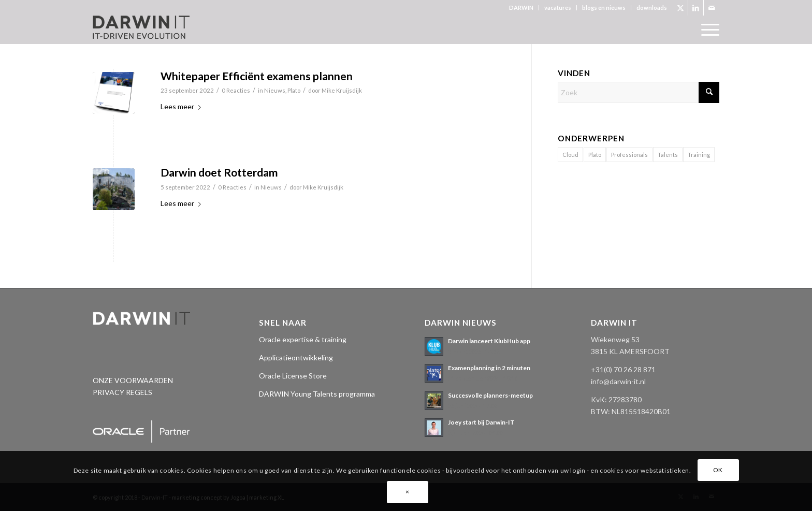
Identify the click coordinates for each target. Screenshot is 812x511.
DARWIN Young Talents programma (317, 394)
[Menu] (707, 30)
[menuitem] (521, 8)
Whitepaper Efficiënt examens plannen (257, 76)
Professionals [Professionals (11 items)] (629, 155)
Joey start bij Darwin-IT (481, 422)
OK (718, 470)
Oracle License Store (293, 376)
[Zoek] (639, 92)
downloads (652, 8)
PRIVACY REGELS (122, 392)
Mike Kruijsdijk (342, 90)
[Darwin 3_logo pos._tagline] (141, 30)
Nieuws (275, 90)
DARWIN (521, 8)
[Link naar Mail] (712, 8)
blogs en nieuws (604, 8)
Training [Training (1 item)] (699, 155)
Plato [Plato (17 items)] (595, 155)
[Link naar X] (680, 8)
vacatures (558, 8)
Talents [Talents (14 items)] (668, 155)
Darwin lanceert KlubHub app (489, 341)
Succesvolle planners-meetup (490, 395)
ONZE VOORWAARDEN (133, 380)
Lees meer (183, 106)
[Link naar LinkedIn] (696, 8)
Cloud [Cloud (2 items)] (570, 155)
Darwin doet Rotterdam (219, 172)
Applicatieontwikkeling (296, 357)
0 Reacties (236, 90)
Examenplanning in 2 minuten (489, 368)
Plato (294, 90)
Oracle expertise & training (303, 339)
